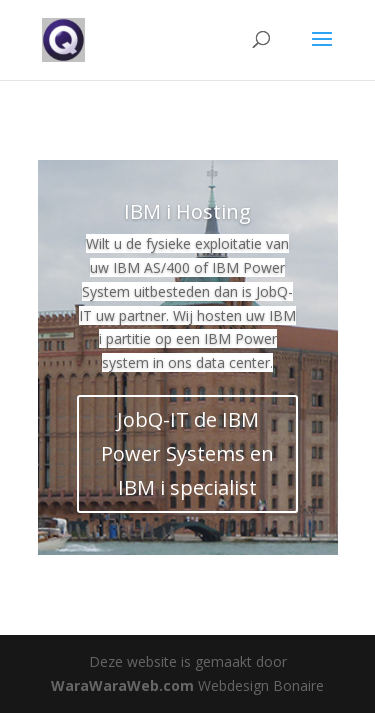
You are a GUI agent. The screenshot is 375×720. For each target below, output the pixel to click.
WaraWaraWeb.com (122, 685)
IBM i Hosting (187, 211)
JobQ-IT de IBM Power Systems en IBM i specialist (187, 453)
